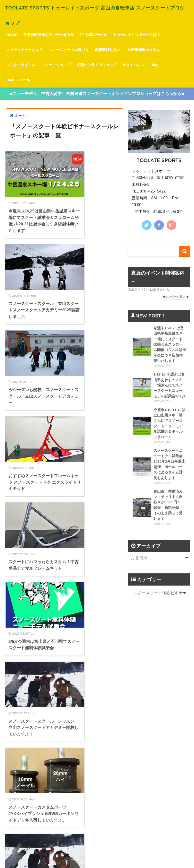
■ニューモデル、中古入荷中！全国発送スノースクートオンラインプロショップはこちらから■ (97, 93)
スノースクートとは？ (24, 49)
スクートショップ (56, 65)
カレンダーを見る (175, 297)
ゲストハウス (133, 65)
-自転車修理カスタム (143, 49)
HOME (12, 34)
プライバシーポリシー (96, 856)
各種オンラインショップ (97, 65)
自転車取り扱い (108, 49)
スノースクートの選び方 (69, 49)
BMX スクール (18, 80)
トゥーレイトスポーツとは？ (137, 34)
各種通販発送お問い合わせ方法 (49, 34)
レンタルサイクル (21, 65)
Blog (154, 65)
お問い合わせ (94, 34)
